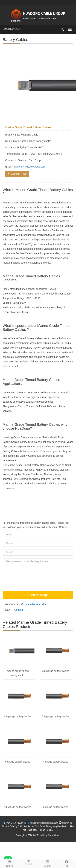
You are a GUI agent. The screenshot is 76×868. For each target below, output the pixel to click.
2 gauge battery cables (56, 807)
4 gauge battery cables (56, 762)
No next (19, 610)
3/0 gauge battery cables (56, 671)
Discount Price (17, 174)
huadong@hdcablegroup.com (29, 167)
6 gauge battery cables (18, 762)
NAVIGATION (11, 29)
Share (10, 863)
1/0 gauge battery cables (18, 807)
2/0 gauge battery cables (56, 716)
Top (67, 863)
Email (29, 862)
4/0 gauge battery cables (34, 604)
